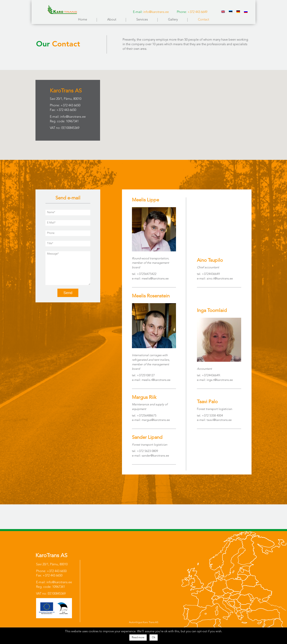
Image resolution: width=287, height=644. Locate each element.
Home (83, 20)
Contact (203, 20)
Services (142, 20)
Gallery (173, 20)
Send (68, 293)
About (112, 20)
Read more (138, 638)
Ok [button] (154, 638)
